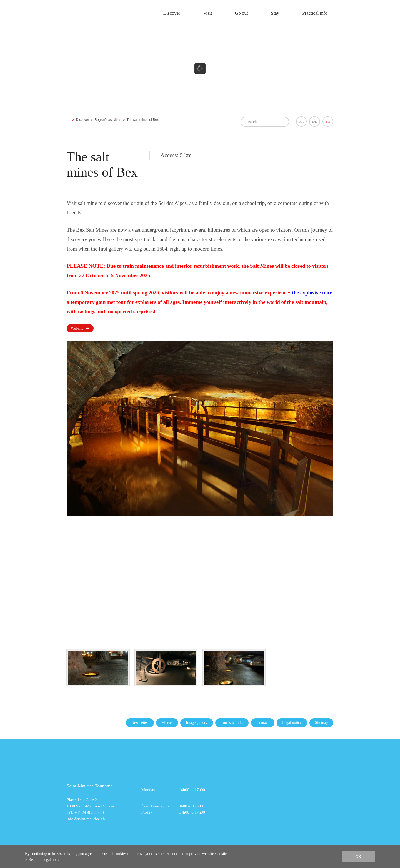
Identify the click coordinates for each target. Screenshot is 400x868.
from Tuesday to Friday (155, 809)
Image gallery (197, 723)
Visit (207, 13)
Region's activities (108, 120)
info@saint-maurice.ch (86, 819)
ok (358, 857)
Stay (275, 13)
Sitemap (321, 723)
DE (315, 122)
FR (301, 122)
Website (77, 328)
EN (328, 122)
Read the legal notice (45, 860)
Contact (263, 723)
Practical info (315, 13)
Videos (167, 723)
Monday (148, 790)
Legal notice (292, 723)
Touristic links (232, 723)
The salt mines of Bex (143, 120)
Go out (242, 13)
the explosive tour (312, 293)
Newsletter (140, 723)
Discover (172, 13)
